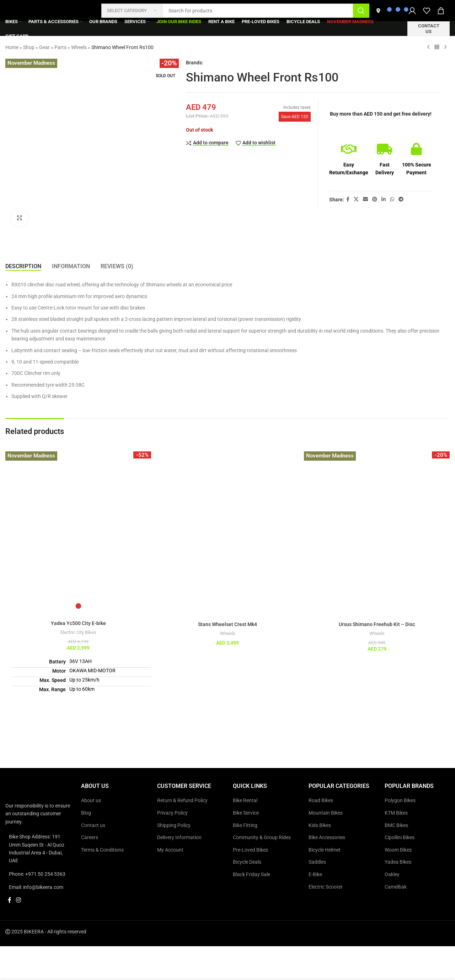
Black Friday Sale (251, 874)
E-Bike (315, 874)
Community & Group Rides (262, 837)
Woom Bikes (398, 850)
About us (91, 800)
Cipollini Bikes (400, 837)
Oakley (392, 874)
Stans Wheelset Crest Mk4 (227, 624)
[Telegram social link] (401, 199)
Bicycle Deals (247, 862)
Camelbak (396, 887)
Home (12, 47)
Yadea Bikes (398, 862)
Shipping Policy (174, 825)
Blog (86, 813)
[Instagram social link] (18, 900)
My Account (170, 850)
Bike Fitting (245, 825)
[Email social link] (365, 199)
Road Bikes (321, 800)
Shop (29, 47)
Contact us (429, 29)
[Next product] (445, 47)
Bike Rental (245, 800)
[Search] (235, 11)
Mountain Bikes (326, 813)
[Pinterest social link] (375, 199)
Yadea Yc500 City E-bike (78, 623)
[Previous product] (428, 47)
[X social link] (356, 199)
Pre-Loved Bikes (250, 850)
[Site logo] (50, 10)
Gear (44, 47)
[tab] (23, 266)
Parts (60, 47)
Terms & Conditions (102, 850)
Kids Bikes (320, 825)
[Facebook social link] (348, 199)
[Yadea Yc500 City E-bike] (78, 524)
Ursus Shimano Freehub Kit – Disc (377, 624)
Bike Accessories (327, 837)
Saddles (317, 862)
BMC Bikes (396, 825)
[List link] (38, 849)
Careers (90, 837)
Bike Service (246, 813)
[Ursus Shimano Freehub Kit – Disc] (377, 524)
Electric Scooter (326, 887)
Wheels (79, 47)
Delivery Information (179, 837)
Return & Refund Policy (182, 800)
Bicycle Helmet (325, 850)
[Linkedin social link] (384, 199)
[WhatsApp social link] (392, 199)
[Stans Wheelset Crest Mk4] (227, 524)
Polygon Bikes (400, 800)
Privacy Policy (172, 813)
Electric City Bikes (78, 632)
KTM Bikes (396, 813)
